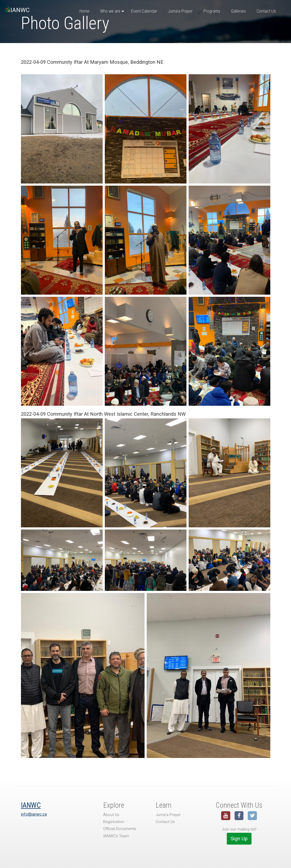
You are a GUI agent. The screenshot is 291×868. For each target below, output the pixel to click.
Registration (114, 822)
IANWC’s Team (116, 836)
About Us (111, 815)
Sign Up (239, 839)
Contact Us (165, 822)
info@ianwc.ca (34, 814)
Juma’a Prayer (168, 815)
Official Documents (120, 829)
